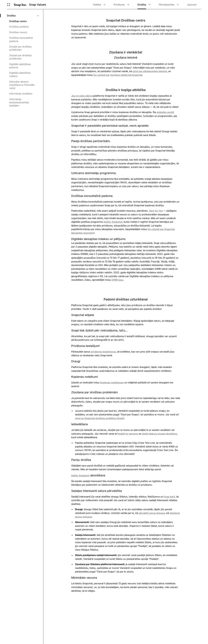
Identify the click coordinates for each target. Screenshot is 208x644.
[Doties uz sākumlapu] (20, 5)
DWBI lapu (117, 280)
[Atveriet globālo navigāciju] (9, 5)
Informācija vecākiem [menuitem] (21, 94)
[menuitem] (23, 16)
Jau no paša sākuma (83, 96)
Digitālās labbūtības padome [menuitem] (20, 66)
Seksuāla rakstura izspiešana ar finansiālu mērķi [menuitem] (22, 85)
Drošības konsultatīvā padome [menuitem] (21, 39)
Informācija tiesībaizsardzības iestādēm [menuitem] (19, 102)
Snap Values (38, 5)
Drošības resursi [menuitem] (18, 32)
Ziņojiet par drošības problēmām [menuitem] (20, 48)
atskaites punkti (165, 112)
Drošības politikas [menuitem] (19, 27)
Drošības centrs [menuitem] (18, 21)
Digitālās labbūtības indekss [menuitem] (20, 74)
